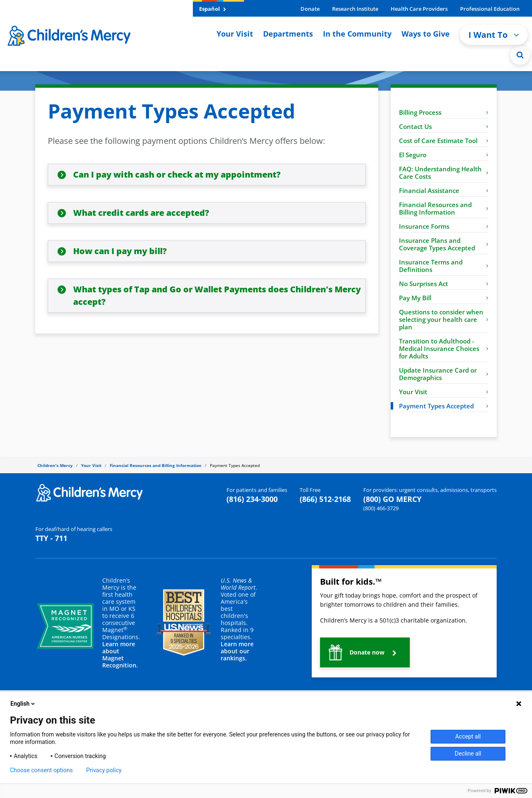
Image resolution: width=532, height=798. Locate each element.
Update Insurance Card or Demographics (444, 374)
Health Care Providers (419, 9)
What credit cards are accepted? (141, 213)
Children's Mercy (55, 465)
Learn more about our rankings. (237, 651)
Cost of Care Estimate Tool (444, 141)
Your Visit (235, 34)
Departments (288, 34)
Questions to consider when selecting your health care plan (444, 319)
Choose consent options (41, 770)
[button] (365, 652)
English (23, 704)
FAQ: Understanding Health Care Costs (444, 173)
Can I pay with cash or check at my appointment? (177, 174)
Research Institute (355, 9)
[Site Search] (520, 55)
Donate (310, 9)
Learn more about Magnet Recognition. (120, 655)
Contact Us (444, 126)
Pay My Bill (444, 298)
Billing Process (444, 112)
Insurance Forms (444, 226)
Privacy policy (104, 770)
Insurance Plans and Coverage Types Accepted (444, 244)
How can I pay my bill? (120, 251)
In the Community (357, 34)
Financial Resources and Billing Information (444, 208)
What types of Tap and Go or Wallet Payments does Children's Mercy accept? (217, 295)
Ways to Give (426, 34)
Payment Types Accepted (444, 406)
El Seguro (444, 155)
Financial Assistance (444, 190)
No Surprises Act (444, 284)
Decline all (468, 754)
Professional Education (490, 9)
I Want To (494, 35)
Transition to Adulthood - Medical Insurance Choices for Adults (444, 348)
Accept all (468, 736)
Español (213, 9)
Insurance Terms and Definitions (444, 266)
